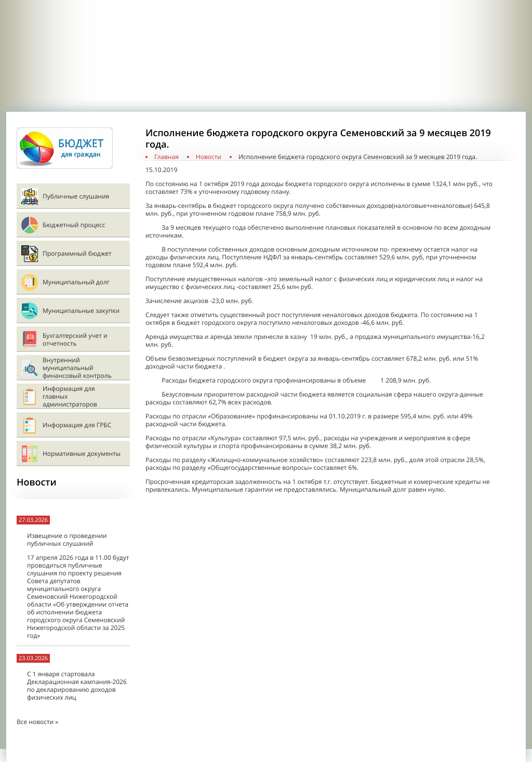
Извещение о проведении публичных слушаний (67, 540)
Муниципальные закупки (81, 311)
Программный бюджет (77, 253)
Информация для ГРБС (77, 425)
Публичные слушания (76, 196)
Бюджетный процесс (74, 225)
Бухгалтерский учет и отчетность (75, 339)
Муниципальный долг (76, 282)
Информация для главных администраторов (70, 396)
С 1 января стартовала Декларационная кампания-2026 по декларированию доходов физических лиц (77, 686)
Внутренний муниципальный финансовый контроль (77, 368)
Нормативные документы (82, 454)
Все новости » (37, 722)
